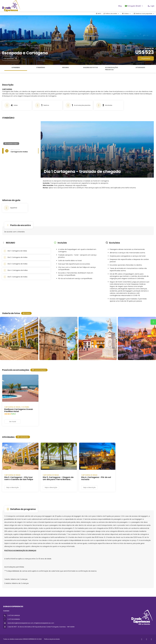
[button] (150, 150)
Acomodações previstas (112, 69)
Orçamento (146, 58)
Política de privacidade (52, 639)
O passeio (16, 67)
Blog (120, 6)
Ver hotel (13, 422)
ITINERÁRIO (41, 67)
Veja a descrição (12, 487)
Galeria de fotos (90, 67)
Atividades (140, 67)
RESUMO (66, 67)
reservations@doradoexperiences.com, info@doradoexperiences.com (31, 623)
